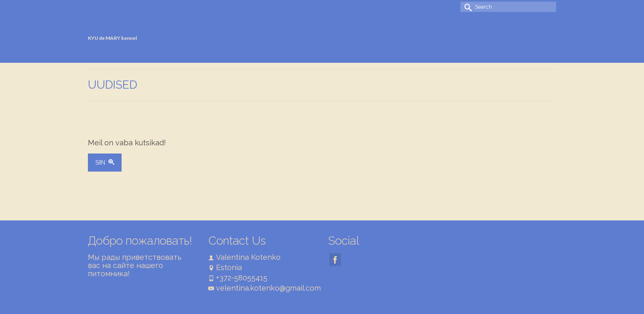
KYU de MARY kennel (112, 38)
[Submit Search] (467, 7)
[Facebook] (335, 260)
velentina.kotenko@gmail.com (264, 288)
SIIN (105, 163)
